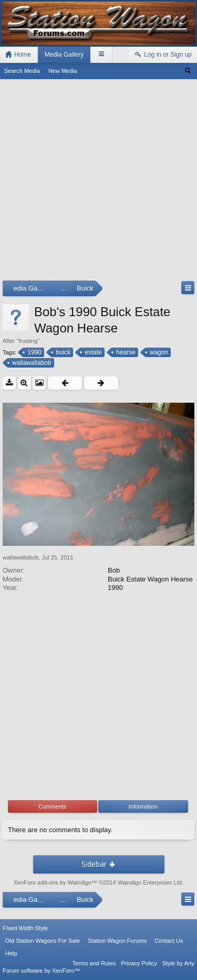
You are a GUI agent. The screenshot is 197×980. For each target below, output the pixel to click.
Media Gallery (64, 55)
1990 (34, 352)
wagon (158, 352)
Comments (52, 806)
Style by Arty (178, 963)
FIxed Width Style (25, 928)
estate (92, 352)
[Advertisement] (98, 182)
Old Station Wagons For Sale (43, 941)
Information (143, 806)
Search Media (22, 71)
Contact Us (169, 941)
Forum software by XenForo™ (41, 971)
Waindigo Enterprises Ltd (150, 882)
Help (11, 953)
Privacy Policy (139, 963)
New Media (63, 71)
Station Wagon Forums (117, 941)
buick (62, 352)
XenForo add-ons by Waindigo (53, 882)
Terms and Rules (94, 963)
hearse (125, 352)
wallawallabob (31, 363)
